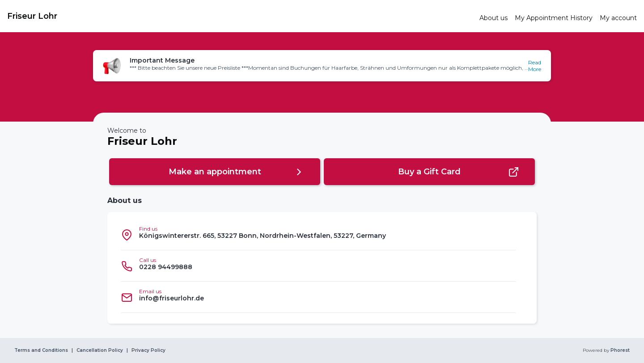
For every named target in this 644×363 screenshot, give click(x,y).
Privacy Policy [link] (148, 350)
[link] (240, 16)
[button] (322, 66)
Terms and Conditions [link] (41, 350)
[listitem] (318, 235)
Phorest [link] (619, 350)
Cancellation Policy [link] (100, 350)
